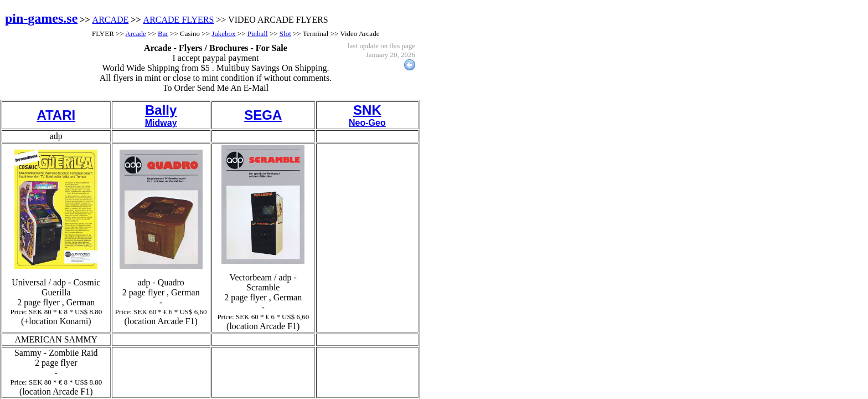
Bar (163, 34)
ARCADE (111, 20)
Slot (285, 34)
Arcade (136, 34)
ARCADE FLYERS (179, 20)
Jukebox (223, 34)
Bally (161, 110)
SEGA (263, 115)
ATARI (56, 115)
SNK (367, 110)
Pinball (258, 34)
